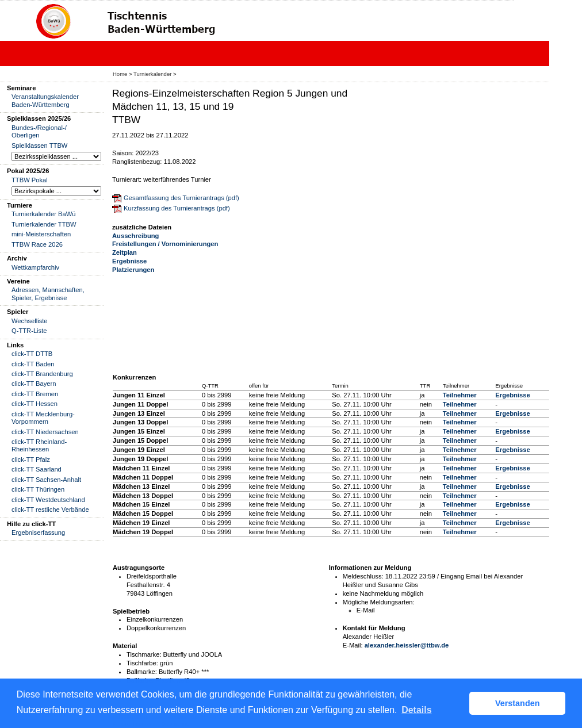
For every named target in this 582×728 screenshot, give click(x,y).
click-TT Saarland (37, 469)
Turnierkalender (152, 74)
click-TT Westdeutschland (48, 500)
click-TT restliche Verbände (50, 509)
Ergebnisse (129, 261)
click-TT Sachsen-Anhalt (46, 480)
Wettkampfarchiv (35, 267)
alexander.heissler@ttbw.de (407, 645)
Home (120, 74)
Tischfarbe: (142, 663)
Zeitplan (125, 252)
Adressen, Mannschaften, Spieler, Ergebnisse (48, 294)
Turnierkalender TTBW (44, 224)
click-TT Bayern (34, 384)
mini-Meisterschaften (41, 234)
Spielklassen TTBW (39, 145)
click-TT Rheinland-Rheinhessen (39, 445)
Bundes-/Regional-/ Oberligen (39, 131)
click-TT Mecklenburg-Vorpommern (43, 418)
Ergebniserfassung (38, 532)
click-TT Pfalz (31, 459)
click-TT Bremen (35, 394)
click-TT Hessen (35, 404)
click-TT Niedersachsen (45, 432)
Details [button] (416, 710)
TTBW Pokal (30, 180)
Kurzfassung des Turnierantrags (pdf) (177, 208)
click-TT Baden (33, 364)
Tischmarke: (144, 654)
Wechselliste (30, 321)
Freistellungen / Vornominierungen (165, 244)
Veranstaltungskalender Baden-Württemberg (45, 100)
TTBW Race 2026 (37, 244)
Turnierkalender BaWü (44, 214)
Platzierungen (133, 270)
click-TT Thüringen (38, 489)
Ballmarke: (142, 672)
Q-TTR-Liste (29, 331)
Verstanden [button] (518, 703)
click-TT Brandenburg (42, 374)
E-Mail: (353, 645)
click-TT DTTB (32, 354)
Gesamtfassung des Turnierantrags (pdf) (181, 198)
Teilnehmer (460, 395)
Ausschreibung (135, 236)
